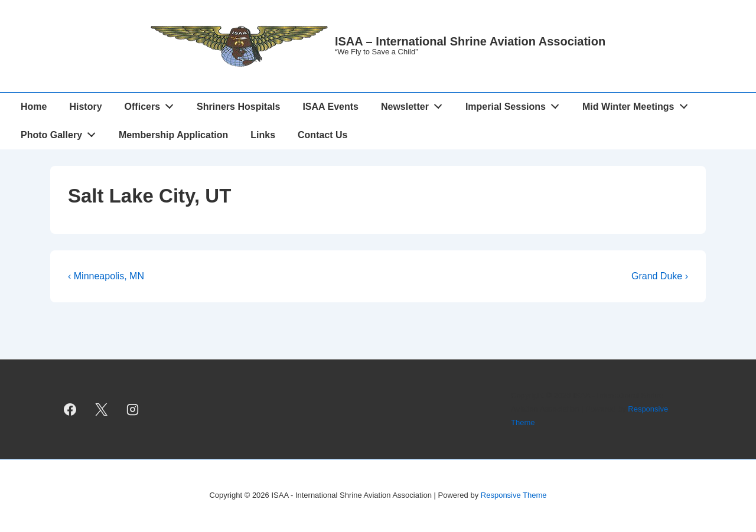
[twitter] (102, 409)
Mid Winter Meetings (638, 104)
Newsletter (415, 104)
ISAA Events (330, 107)
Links (263, 135)
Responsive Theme (514, 495)
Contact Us (322, 135)
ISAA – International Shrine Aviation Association (470, 41)
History (85, 107)
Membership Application (173, 135)
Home (34, 107)
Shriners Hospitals (238, 107)
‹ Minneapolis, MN (106, 276)
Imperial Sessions (516, 104)
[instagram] (133, 409)
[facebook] (70, 409)
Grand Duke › (660, 276)
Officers (152, 104)
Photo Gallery (61, 132)
